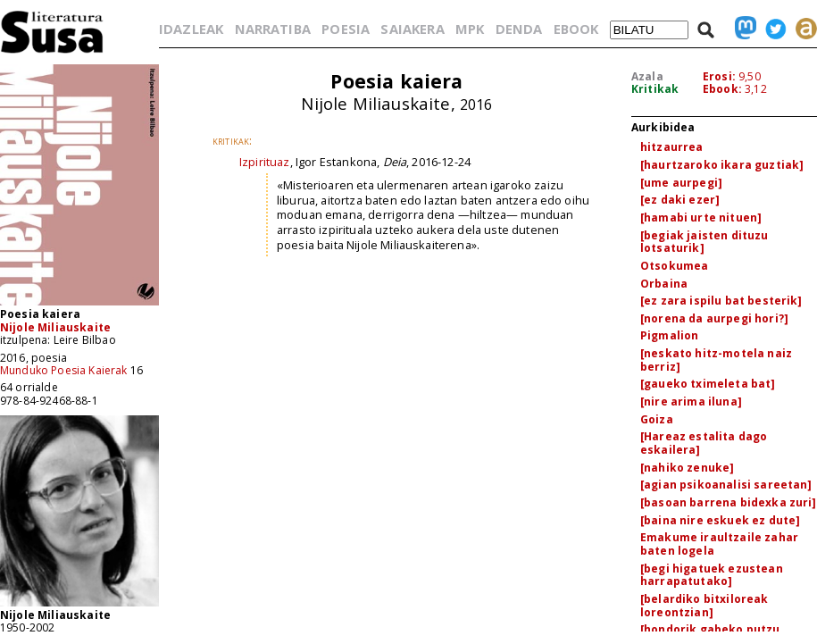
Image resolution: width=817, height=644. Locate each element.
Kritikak (655, 89)
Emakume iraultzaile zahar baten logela (719, 544)
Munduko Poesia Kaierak (64, 370)
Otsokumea (674, 266)
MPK (470, 29)
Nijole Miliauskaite (55, 327)
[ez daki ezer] (680, 200)
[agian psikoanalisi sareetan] (726, 485)
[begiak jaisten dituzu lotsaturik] (704, 242)
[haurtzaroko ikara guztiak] (722, 165)
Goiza (657, 419)
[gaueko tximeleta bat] (708, 384)
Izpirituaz (265, 162)
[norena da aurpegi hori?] (714, 318)
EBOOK (576, 29)
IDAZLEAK (191, 29)
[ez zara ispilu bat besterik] (721, 301)
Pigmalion (669, 335)
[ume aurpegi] (681, 183)
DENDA (519, 29)
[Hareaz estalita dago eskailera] (704, 443)
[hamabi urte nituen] (701, 217)
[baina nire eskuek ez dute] (720, 520)
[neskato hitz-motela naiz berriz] (716, 360)
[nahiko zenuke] (687, 468)
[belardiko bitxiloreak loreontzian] (704, 606)
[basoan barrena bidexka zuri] (729, 502)
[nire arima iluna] (691, 401)
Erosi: (719, 76)
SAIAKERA (412, 29)
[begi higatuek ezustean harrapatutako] (712, 575)
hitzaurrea (672, 147)
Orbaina (664, 284)
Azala (647, 76)
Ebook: (722, 89)
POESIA (346, 29)
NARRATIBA (273, 29)
